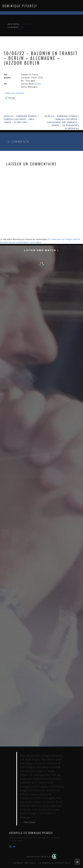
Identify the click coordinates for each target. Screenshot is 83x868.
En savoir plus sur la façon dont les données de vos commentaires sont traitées (40, 241)
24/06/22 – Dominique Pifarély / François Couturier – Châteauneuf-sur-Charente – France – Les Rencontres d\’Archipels (62, 122)
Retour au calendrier (15, 93)
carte (38, 84)
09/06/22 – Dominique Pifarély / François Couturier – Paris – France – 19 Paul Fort (21, 119)
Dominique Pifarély (20, 6)
